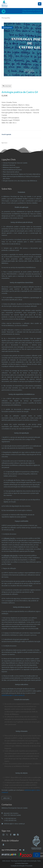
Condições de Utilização (18, 866)
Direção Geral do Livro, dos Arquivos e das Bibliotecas (20, 181)
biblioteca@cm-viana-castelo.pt (14, 824)
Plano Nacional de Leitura (11, 172)
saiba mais (6, 798)
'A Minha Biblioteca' (9, 850)
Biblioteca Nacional (9, 165)
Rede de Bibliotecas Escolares (12, 170)
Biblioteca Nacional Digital (11, 167)
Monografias (6, 18)
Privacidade (29, 866)
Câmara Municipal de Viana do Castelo (15, 163)
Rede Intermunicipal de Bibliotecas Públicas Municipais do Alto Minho (21, 177)
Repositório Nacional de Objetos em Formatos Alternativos (22, 174)
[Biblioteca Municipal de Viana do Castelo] (5, 4)
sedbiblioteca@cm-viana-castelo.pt (13, 695)
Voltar (7, 86)
